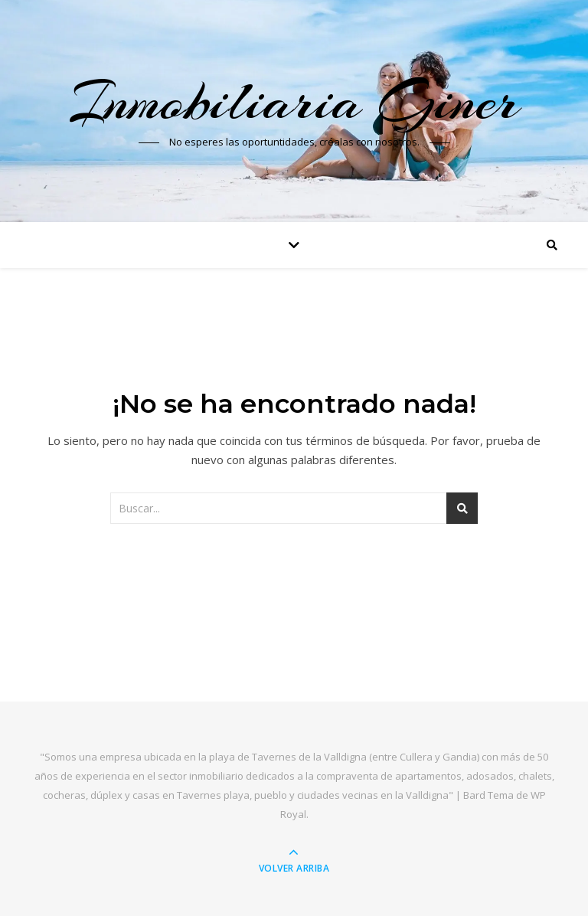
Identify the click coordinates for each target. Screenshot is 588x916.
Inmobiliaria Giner (294, 101)
